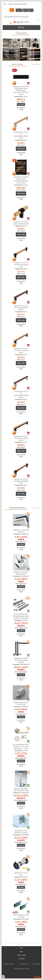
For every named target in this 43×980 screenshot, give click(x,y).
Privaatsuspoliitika (9, 964)
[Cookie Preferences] (3, 977)
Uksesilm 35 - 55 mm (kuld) (21, 874)
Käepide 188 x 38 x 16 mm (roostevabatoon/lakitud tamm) (21, 135)
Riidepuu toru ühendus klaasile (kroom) (21, 573)
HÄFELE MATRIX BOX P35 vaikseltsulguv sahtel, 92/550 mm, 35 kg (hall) (21, 616)
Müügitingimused (24, 964)
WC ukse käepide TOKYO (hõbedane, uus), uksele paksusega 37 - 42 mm (21, 746)
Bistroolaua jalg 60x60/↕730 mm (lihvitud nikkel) (21, 790)
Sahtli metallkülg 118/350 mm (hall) (21, 916)
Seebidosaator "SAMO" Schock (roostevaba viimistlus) (21, 660)
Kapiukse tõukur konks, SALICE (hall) (21, 703)
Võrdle (21, 110)
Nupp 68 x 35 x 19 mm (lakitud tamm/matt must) (21, 223)
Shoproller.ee (38, 977)
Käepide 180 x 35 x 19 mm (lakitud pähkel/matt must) (21, 481)
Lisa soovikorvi (21, 108)
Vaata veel (37, 65)
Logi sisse (10, 4)
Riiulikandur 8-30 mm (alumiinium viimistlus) (21, 832)
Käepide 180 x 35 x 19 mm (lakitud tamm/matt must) (21, 265)
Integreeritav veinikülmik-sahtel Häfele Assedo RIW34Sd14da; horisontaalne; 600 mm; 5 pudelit (21, 91)
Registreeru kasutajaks (20, 4)
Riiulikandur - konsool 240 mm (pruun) (21, 531)
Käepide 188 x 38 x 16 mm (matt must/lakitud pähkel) (21, 308)
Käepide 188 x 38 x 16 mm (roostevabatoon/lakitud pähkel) (21, 394)
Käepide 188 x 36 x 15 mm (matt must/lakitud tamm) (21, 438)
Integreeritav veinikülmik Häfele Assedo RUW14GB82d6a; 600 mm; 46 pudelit (21, 180)
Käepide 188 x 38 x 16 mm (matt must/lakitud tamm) (21, 350)
